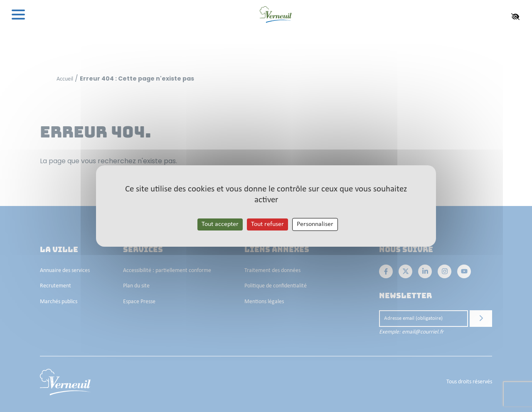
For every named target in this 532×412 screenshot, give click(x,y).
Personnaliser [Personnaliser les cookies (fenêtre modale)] (315, 224)
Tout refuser (267, 224)
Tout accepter (220, 224)
